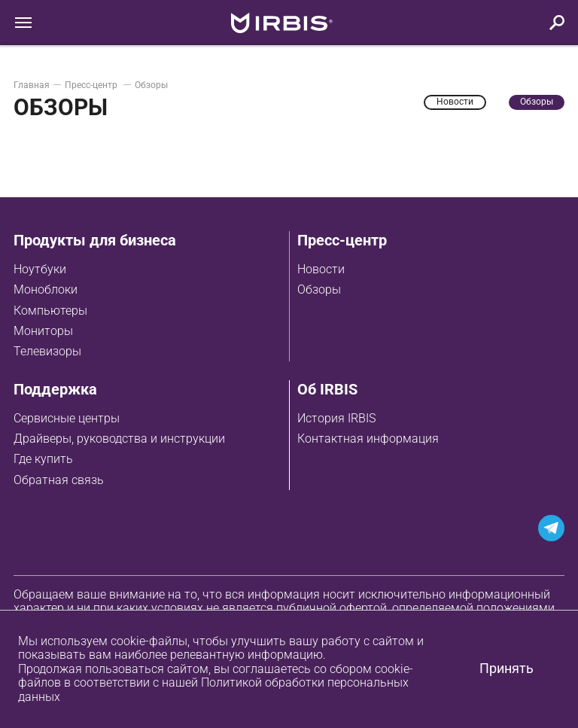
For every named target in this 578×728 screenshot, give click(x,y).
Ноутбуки (40, 269)
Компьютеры (50, 311)
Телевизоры (47, 351)
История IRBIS (336, 418)
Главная (32, 85)
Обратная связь (59, 480)
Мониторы (43, 331)
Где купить (43, 459)
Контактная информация (368, 439)
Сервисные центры (67, 418)
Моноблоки (46, 289)
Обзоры (319, 289)
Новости (321, 269)
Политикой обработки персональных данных (213, 689)
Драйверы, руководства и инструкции (119, 439)
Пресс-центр (92, 85)
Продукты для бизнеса (95, 240)
